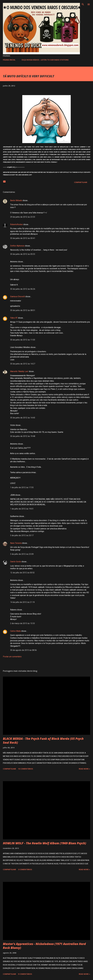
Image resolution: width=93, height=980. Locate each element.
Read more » (84, 769)
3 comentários (25, 869)
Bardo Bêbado (16, 200)
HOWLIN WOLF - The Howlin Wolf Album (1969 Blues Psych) (45, 843)
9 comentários (25, 974)
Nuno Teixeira (16, 543)
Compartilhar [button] (81, 182)
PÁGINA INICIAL (9, 60)
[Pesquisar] (83, 4)
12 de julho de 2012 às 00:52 (22, 573)
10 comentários (25, 769)
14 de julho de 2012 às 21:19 (22, 602)
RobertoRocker (17, 224)
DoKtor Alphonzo (17, 246)
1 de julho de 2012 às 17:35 (22, 487)
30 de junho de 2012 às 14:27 (23, 364)
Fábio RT (14, 318)
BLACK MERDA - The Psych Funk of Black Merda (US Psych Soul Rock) (43, 741)
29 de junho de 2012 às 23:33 (23, 217)
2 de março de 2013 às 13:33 (23, 623)
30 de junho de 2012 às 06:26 (23, 289)
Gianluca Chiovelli (18, 297)
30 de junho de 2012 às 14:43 (23, 418)
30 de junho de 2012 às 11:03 (23, 340)
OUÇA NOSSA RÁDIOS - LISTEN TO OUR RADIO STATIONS (45, 60)
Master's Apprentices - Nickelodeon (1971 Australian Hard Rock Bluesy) (44, 946)
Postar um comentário (12, 657)
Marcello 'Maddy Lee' (19, 371)
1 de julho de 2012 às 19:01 (22, 509)
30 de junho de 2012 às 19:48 (23, 436)
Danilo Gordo (16, 562)
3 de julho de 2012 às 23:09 (22, 554)
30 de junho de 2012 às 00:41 (23, 238)
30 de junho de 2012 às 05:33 (23, 254)
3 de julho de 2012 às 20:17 (22, 535)
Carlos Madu (15, 631)
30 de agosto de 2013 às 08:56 (23, 650)
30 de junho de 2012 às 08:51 (23, 310)
